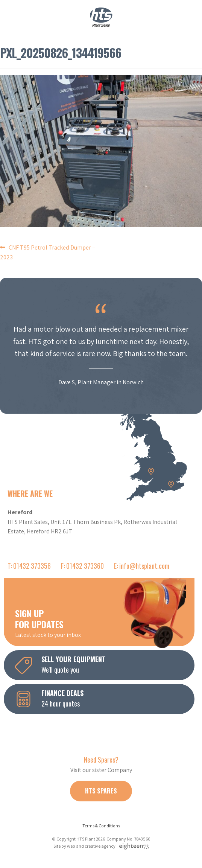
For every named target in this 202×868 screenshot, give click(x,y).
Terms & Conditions (101, 826)
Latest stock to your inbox (105, 623)
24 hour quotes (105, 698)
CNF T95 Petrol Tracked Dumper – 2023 (48, 252)
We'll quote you (105, 664)
